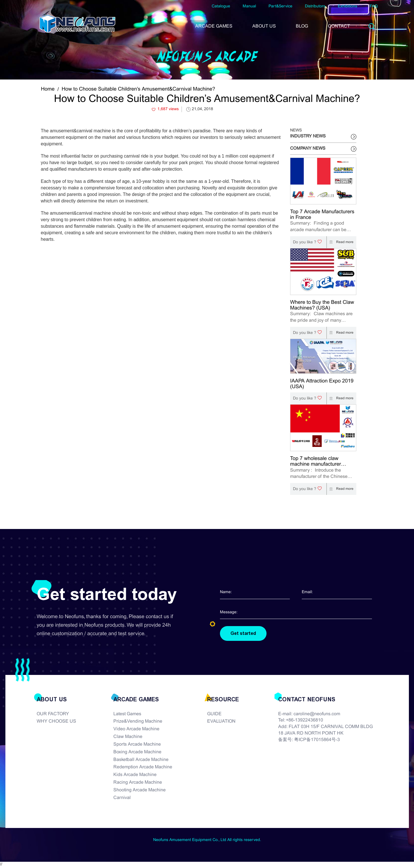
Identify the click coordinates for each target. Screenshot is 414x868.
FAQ (374, 6)
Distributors (315, 6)
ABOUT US (264, 26)
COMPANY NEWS (308, 148)
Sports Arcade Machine (137, 745)
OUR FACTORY (53, 714)
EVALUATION (221, 722)
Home (48, 89)
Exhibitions (348, 6)
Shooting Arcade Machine (140, 791)
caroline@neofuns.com (317, 714)
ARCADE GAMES (214, 26)
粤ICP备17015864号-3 (317, 740)
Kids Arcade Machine (135, 775)
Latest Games (127, 714)
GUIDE (214, 714)
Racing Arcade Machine (138, 783)
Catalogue (221, 6)
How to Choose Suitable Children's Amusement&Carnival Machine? (138, 89)
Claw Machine (128, 737)
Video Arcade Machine (136, 730)
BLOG (302, 26)
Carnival (122, 798)
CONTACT (339, 26)
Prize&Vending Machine (138, 722)
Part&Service (280, 6)
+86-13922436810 (304, 721)
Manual (249, 6)
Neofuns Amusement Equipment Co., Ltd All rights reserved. (207, 840)
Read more (340, 242)
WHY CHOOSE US (56, 722)
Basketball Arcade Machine (141, 760)
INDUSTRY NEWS (308, 136)
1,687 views (168, 109)
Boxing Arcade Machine (137, 753)
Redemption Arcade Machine (143, 768)
